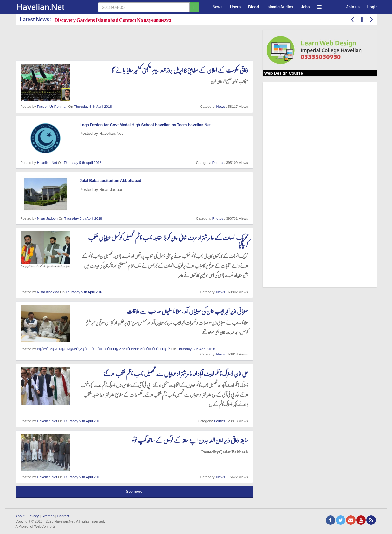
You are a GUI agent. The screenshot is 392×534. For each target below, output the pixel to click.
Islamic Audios (280, 7)
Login (373, 7)
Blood (254, 7)
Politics (219, 421)
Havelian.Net (47, 163)
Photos (218, 163)
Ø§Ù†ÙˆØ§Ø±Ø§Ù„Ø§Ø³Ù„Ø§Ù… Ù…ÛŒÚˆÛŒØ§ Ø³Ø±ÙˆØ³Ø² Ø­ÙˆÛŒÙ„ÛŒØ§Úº (104, 349)
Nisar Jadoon (47, 218)
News (218, 7)
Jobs (305, 7)
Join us (353, 7)
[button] (319, 6)
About (20, 516)
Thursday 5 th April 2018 (93, 107)
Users (235, 7)
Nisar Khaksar (48, 292)
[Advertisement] (131, 44)
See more (134, 492)
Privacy (33, 516)
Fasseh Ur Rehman (52, 107)
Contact (63, 516)
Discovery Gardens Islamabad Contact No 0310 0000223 (113, 20)
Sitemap (48, 516)
